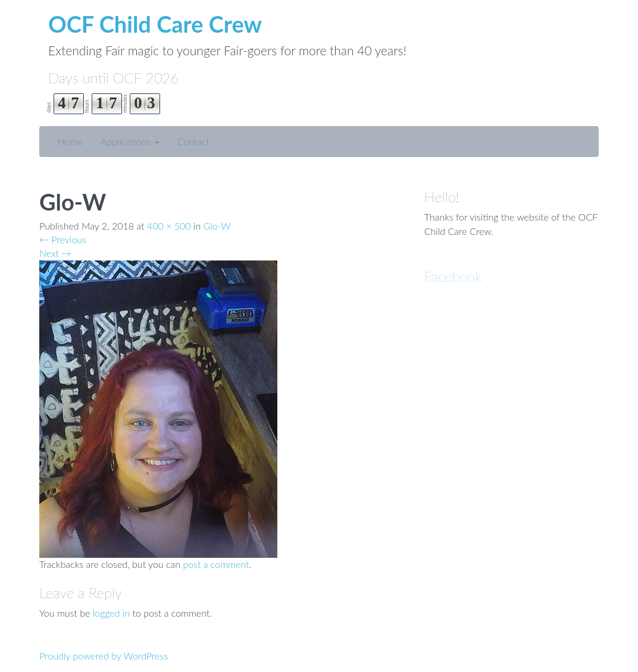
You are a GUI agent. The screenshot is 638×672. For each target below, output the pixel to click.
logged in (112, 613)
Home (70, 141)
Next (55, 253)
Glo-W (217, 226)
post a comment (216, 564)
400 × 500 (169, 226)
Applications (130, 141)
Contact (194, 141)
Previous (63, 239)
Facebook (453, 276)
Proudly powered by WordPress (104, 656)
